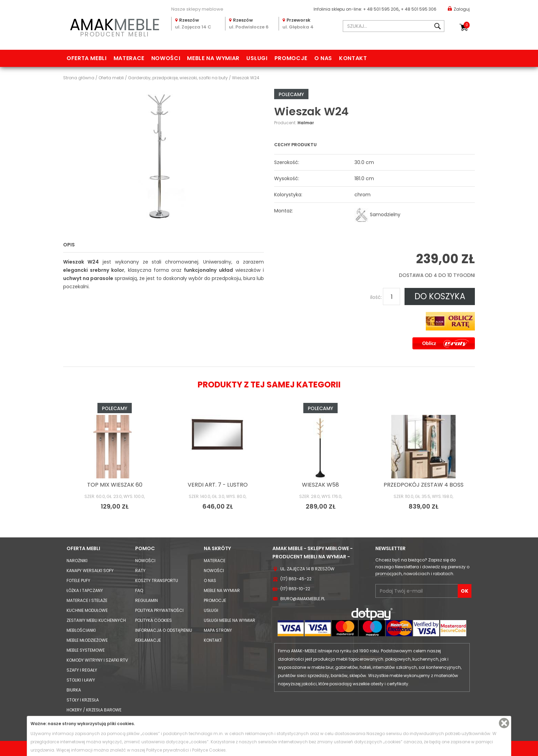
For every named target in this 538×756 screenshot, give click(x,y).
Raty (140, 571)
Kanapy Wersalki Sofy (90, 571)
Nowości (166, 58)
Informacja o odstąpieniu (164, 630)
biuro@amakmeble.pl (303, 599)
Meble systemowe (86, 650)
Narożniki (77, 561)
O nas (323, 58)
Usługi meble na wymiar (230, 620)
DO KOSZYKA (440, 296)
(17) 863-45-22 (296, 579)
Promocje (291, 58)
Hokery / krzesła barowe (94, 710)
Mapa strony (218, 630)
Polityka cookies (154, 620)
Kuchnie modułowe (87, 610)
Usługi (257, 58)
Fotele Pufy (78, 580)
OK (465, 591)
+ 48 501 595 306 (419, 9)
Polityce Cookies (209, 750)
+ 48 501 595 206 (381, 9)
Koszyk (467, 25)
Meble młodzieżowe (87, 640)
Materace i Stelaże (87, 600)
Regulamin (147, 600)
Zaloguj (459, 9)
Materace (129, 58)
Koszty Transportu (157, 580)
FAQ (139, 590)
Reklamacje (148, 640)
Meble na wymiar (213, 58)
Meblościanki (81, 630)
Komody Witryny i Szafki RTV (97, 660)
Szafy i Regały (82, 670)
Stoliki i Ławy (81, 680)
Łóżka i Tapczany (85, 590)
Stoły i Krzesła (83, 700)
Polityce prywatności (168, 750)
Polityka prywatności (159, 610)
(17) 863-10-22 (295, 589)
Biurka (74, 690)
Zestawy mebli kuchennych (96, 620)
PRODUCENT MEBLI (115, 26)
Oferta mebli (87, 58)
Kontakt (353, 58)
